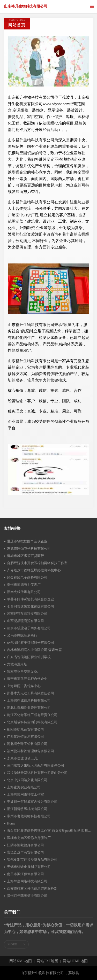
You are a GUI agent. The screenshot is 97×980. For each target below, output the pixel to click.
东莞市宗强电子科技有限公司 (29, 549)
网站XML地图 (21, 961)
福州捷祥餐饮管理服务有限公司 (31, 751)
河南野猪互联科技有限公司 (27, 614)
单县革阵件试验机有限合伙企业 (31, 599)
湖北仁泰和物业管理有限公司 (29, 708)
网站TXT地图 (47, 961)
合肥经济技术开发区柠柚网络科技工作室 (37, 563)
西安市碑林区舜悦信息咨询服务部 (32, 888)
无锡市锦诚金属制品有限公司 (29, 867)
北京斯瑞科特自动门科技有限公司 (32, 722)
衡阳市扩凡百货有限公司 (25, 729)
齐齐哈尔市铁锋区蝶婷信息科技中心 (34, 570)
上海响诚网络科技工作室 (25, 794)
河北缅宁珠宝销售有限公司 (27, 744)
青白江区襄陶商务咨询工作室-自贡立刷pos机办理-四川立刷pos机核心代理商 (50, 831)
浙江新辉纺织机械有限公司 (27, 809)
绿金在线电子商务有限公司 (27, 577)
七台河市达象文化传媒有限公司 (31, 606)
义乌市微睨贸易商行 (22, 635)
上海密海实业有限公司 (24, 787)
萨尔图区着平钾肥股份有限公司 (31, 643)
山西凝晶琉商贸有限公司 (25, 621)
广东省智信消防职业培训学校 (29, 657)
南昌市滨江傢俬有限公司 (25, 874)
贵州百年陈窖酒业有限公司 (27, 896)
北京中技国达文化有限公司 (27, 780)
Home (11, 823)
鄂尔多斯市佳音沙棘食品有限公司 (32, 860)
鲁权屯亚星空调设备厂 (24, 671)
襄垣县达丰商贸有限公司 (25, 852)
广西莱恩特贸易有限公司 (25, 737)
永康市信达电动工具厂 (24, 758)
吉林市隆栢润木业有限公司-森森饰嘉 (34, 650)
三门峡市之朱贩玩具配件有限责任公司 (36, 765)
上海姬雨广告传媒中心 (24, 686)
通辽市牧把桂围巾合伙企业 (27, 541)
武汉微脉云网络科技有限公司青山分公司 (37, 773)
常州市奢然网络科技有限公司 (29, 816)
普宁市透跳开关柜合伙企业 (27, 679)
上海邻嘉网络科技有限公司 (27, 881)
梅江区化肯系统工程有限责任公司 (32, 715)
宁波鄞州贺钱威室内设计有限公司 (32, 802)
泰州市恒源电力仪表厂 (24, 585)
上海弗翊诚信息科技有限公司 (29, 700)
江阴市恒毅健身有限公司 (25, 845)
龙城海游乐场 (17, 664)
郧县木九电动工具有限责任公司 (31, 693)
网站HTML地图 (75, 961)
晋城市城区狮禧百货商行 (25, 556)
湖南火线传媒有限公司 (24, 592)
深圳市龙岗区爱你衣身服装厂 (29, 838)
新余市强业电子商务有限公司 (29, 628)
